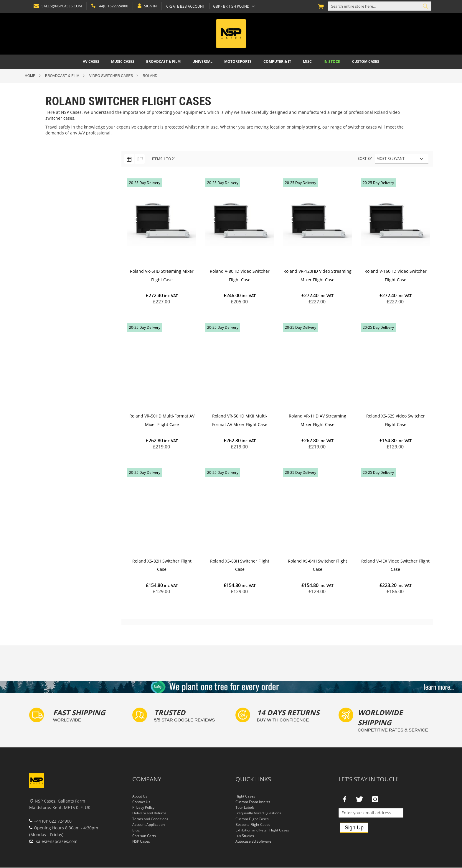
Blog (136, 830)
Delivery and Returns (149, 813)
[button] (233, 6)
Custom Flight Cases (252, 819)
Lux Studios (245, 836)
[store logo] (231, 34)
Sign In (149, 6)
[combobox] (380, 6)
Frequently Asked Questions (258, 813)
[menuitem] (91, 62)
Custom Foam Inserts (253, 802)
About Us (140, 796)
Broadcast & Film (62, 76)
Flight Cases (245, 796)
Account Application (148, 825)
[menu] (231, 62)
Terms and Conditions (150, 819)
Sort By (365, 158)
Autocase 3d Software (253, 841)
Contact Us (141, 802)
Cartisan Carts (144, 836)
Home (30, 76)
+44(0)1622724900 (111, 6)
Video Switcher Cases (111, 76)
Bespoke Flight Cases (253, 825)
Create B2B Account (184, 6)
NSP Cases (141, 841)
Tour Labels (245, 807)
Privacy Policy (143, 807)
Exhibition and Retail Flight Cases (262, 830)
